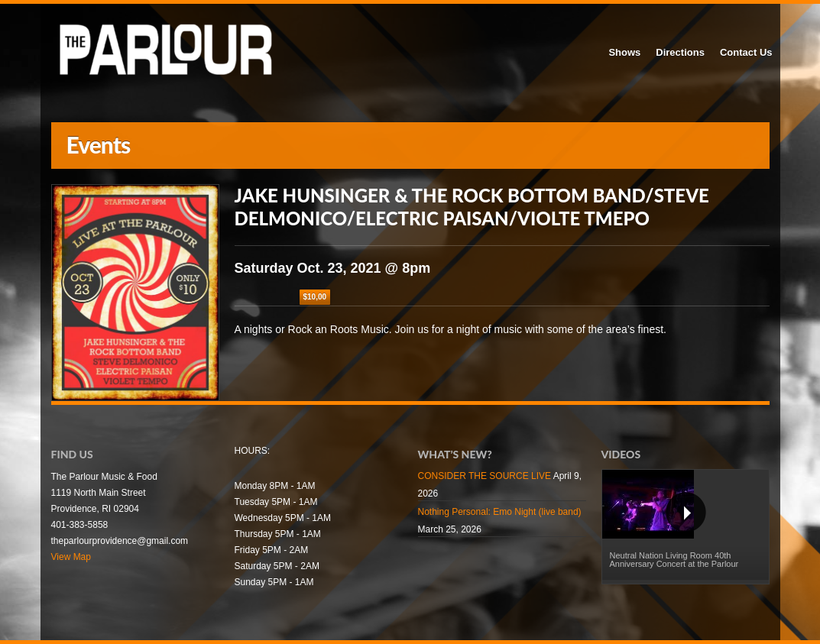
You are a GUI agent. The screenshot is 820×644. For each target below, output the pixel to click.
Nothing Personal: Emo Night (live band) (500, 512)
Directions (680, 52)
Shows (624, 52)
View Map (71, 557)
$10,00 (315, 297)
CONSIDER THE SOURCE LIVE (485, 476)
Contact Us (746, 52)
